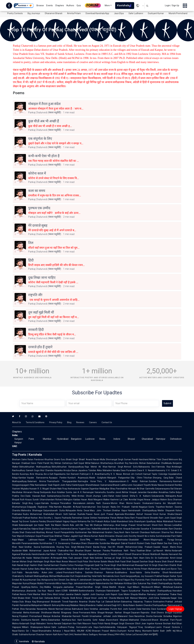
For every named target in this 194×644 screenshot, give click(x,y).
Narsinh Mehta (40, 620)
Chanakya (76, 543)
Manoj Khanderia (87, 605)
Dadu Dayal (151, 543)
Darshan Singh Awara (150, 562)
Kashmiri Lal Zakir (119, 500)
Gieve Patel (37, 463)
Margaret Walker (102, 500)
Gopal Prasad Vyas (45, 536)
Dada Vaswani (33, 496)
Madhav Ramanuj (147, 594)
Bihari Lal (151, 551)
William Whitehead (163, 587)
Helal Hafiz (97, 576)
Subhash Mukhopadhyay (37, 576)
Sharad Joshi (122, 536)
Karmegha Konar (87, 481)
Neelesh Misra (81, 634)
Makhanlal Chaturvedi (140, 620)
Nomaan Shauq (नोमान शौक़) (112, 634)
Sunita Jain (71, 492)
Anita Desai (83, 510)
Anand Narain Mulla (96, 459)
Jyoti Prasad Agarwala (112, 514)
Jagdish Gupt (77, 536)
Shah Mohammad (125, 565)
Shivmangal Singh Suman (118, 459)
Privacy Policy (56, 422)
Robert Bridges (114, 569)
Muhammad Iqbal (157, 569)
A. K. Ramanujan (86, 492)
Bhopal (131, 439)
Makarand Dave (126, 616)
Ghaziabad (147, 439)
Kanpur (18, 443)
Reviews (80, 422)
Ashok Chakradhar (59, 551)
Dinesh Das (64, 580)
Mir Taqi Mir (87, 525)
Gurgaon (19, 439)
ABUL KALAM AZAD (81, 631)
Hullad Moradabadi (100, 529)
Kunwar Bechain (163, 623)
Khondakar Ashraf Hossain (138, 514)
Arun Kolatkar (58, 492)
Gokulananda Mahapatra (164, 496)
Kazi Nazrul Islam (51, 591)
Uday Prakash (145, 547)
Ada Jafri (75, 525)
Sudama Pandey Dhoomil (42, 521)
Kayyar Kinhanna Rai (80, 521)
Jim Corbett (137, 474)
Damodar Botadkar (163, 616)
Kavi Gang (173, 543)
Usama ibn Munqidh (165, 503)
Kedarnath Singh (28, 623)
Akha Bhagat (98, 613)
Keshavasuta (74, 489)
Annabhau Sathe (167, 492)
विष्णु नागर (92, 540)
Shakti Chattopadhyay (162, 583)
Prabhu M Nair (63, 554)
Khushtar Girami (52, 459)
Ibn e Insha (150, 536)
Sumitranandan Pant (166, 536)
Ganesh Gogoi (33, 470)
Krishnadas (123, 540)
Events (49, 5)
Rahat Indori (115, 496)
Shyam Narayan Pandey (97, 551)
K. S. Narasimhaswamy (154, 470)
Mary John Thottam (101, 510)
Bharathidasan (93, 485)
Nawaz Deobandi (166, 485)
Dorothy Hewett (136, 536)
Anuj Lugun (35, 503)
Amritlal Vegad (136, 500)
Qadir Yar (99, 565)
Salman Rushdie (77, 514)
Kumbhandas (46, 543)
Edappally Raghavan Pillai (40, 507)
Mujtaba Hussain (29, 489)
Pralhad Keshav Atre (33, 518)
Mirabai (81, 547)
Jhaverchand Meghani (117, 620)
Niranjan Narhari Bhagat (118, 613)
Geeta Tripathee (157, 507)
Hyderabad (63, 439)
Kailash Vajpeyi (63, 521)
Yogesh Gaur (85, 529)
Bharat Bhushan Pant (163, 620)
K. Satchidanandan (159, 529)
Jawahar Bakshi (73, 594)
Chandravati (156, 580)
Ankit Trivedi (32, 598)
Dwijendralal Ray (83, 576)
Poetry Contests (15, 13)
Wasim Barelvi (62, 525)
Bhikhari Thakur (62, 536)
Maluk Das (162, 543)
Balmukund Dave (80, 609)
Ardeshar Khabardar (62, 616)
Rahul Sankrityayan (75, 485)
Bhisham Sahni (19, 459)
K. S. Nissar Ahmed (120, 474)
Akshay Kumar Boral (113, 580)
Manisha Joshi (146, 598)
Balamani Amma (37, 481)
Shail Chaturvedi (27, 532)
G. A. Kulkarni (143, 496)
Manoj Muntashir (144, 631)
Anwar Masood (69, 562)
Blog (69, 422)
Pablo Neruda (25, 572)
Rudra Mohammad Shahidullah (39, 514)
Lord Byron (171, 569)
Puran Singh (110, 565)
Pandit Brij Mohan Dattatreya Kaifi (60, 463)
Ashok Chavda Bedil (65, 598)
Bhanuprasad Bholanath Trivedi (53, 602)
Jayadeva (83, 470)
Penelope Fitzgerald (84, 565)
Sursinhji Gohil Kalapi (94, 620)
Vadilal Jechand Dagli (106, 605)
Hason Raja (67, 583)
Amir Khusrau (36, 474)
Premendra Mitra (53, 583)
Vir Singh (153, 565)
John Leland (55, 572)
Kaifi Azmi (58, 634)
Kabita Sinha (143, 572)
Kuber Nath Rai (46, 525)
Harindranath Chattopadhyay (142, 510)
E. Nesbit (113, 554)
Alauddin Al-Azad (72, 507)
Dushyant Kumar (156, 13)
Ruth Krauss (26, 500)
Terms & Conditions (35, 422)
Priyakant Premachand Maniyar (35, 616)
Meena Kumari (91, 536)
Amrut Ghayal (83, 598)
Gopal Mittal (84, 463)
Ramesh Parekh (81, 616)
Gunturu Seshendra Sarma (65, 529)
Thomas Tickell (98, 569)
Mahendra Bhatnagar (32, 510)
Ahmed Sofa (131, 467)
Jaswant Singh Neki (84, 558)
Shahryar (98, 525)
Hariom (49, 634)
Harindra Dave (149, 609)
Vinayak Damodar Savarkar (136, 529)
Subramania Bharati (110, 485)
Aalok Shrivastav (107, 536)
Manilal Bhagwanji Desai (66, 613)
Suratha (111, 492)
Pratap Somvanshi (77, 627)
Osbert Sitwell (124, 554)
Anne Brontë (116, 529)
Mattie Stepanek (166, 510)
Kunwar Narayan (79, 554)
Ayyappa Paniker (58, 478)
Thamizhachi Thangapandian (62, 481)
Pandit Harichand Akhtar (144, 459)
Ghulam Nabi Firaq (58, 489)
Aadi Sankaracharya (51, 496)
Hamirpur (161, 439)
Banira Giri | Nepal (28, 631)
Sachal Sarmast (51, 565)
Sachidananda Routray (53, 547)
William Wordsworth (143, 587)
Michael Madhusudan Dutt (62, 576)
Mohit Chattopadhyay (161, 591)
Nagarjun (143, 507)
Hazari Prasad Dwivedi (53, 540)
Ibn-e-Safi (49, 474)
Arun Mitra (168, 580)
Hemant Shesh (150, 525)
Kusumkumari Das (32, 580)
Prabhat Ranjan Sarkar (165, 576)
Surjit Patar (83, 562)
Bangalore (76, 439)
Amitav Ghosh (85, 496)
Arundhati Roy (121, 463)
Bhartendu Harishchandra (33, 554)
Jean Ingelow (148, 623)
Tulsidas (92, 470)
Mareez (121, 598)
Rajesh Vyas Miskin (120, 594)
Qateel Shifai (128, 496)
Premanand (85, 613)
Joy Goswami (147, 576)
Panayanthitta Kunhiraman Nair (76, 532)
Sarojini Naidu (109, 507)
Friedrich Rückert (136, 543)
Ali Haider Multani (32, 558)
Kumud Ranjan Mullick (33, 583)
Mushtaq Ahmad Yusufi (48, 532)
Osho (148, 558)
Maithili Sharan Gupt (120, 587)
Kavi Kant (77, 620)
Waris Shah (72, 569)
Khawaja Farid (142, 565)
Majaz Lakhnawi (28, 540)
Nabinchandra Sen (105, 583)
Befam (117, 602)
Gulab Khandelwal (119, 521)
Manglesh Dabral (119, 543)
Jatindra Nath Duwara (98, 503)
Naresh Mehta (164, 551)
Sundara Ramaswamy (161, 481)
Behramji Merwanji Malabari (65, 605)
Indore (117, 439)
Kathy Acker (40, 572)
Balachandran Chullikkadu (159, 463)
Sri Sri (154, 558)
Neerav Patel (26, 594)
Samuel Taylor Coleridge (155, 474)
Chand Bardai (92, 547)
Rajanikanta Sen (62, 474)
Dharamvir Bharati (54, 13)
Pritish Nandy (104, 623)
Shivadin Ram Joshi (160, 518)
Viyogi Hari (106, 547)
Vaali (50, 485)
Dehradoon (176, 439)
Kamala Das (25, 529)
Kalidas (77, 500)
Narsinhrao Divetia (144, 616)
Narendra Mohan (138, 463)
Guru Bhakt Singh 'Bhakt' (73, 459)
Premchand (69, 572)
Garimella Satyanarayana (158, 489)
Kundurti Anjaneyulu (78, 478)
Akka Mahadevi (104, 470)
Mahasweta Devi (147, 467)
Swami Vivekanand (144, 503)
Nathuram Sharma (160, 532)
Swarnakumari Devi (91, 507)
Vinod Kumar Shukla (163, 514)
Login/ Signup (175, 609)
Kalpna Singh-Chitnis (41, 529)
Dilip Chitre (137, 478)
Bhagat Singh (118, 623)
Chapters (60, 5)
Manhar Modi (39, 594)
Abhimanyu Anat (112, 525)
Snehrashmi (159, 602)
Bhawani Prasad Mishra (104, 631)
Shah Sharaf (168, 562)
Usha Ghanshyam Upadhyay (142, 521)
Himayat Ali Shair (136, 489)
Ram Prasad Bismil (140, 518)
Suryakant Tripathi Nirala (145, 485)
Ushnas (68, 609)
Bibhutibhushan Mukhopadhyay (35, 467)
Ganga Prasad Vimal (131, 525)
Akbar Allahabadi (165, 521)
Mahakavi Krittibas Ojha (126, 583)
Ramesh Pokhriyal (80, 474)
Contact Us (107, 422)
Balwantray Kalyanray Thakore (137, 602)
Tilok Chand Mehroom (167, 459)
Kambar (22, 478)
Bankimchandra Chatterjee (92, 591)
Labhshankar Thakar (167, 594)
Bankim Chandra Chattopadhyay (151, 605)
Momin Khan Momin (122, 503)
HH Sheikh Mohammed (125, 547)
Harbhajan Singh (41, 562)
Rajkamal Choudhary (98, 554)
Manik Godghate (98, 478)
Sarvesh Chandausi (140, 532)
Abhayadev (71, 510)
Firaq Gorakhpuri (147, 627)
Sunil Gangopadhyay (130, 576)
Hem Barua (127, 569)
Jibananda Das (34, 591)
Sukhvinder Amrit (167, 558)
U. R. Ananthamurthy (100, 474)
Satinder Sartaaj (103, 558)
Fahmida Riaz (164, 467)
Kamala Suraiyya (50, 503)
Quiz (79, 5)
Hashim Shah (36, 565)
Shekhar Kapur (120, 510)
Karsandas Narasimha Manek (40, 609)
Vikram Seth (62, 514)
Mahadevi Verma (45, 623)
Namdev (58, 507)
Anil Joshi (123, 609)
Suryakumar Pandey (139, 591)
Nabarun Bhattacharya (102, 463)
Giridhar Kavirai (32, 547)
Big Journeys (34, 13)
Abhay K (74, 580)
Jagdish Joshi (88, 594)
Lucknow (90, 439)
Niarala (165, 554)
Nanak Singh (23, 565)
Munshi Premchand (178, 13)
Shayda (134, 594)
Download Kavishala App (97, 13)
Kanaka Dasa (119, 470)
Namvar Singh (116, 467)
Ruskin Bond (77, 540)
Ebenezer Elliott (133, 623)
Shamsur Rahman (104, 572)
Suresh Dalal (135, 609)
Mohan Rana (123, 518)
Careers (93, 422)
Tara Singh (71, 547)
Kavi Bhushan (77, 551)
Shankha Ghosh (160, 572)
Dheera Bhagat (164, 613)
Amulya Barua (70, 470)
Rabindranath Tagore (117, 591)
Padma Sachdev (84, 572)
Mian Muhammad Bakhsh (53, 569)
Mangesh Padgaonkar (119, 478)
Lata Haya (93, 627)
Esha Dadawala (162, 598)
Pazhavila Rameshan (72, 518)
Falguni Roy (129, 580)
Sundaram (162, 609)
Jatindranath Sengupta (91, 580)
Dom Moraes (165, 525)
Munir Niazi (56, 562)
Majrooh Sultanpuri (26, 536)
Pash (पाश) (69, 634)
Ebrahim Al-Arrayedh (52, 558)
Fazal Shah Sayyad (130, 562)
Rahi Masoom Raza (87, 623)
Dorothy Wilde (69, 496)
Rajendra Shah (148, 613)
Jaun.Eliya (119, 13)
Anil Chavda (110, 598)
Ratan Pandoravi (36, 459)
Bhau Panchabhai (119, 489)
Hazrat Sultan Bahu (30, 569)
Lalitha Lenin (126, 485)
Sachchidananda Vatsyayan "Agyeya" (118, 627)
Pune (31, 439)
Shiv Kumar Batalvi (98, 562)
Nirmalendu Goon (111, 576)
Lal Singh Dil (118, 558)
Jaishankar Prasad (73, 587)
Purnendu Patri (143, 580)
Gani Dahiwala (46, 598)
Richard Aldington (64, 500)
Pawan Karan (93, 514)
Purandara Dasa (134, 470)
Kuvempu (24, 474)
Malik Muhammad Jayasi (36, 551)
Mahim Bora (166, 500)
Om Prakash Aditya (101, 521)
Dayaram (135, 613)
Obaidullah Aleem (139, 540)
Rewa (102, 439)
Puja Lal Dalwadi (105, 602)
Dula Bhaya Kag (28, 602)
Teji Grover (24, 521)
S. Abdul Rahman (138, 481)
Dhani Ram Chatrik (167, 565)
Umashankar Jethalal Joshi (103, 616)
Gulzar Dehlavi (90, 518)
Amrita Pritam (74, 13)
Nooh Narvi (125, 532)
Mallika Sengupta (53, 587)
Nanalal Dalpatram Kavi (65, 623)
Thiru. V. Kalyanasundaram (112, 481)
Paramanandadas (30, 543)
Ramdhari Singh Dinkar (96, 587)
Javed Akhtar (122, 492)
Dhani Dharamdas (90, 543)
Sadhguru (93, 634)
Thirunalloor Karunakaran (73, 503)
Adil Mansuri (131, 598)
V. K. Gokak (171, 470)
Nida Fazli (68, 558)
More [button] (107, 5)
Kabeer (47, 627)
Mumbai (47, 439)
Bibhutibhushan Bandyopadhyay (68, 467)
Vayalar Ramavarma (38, 478)
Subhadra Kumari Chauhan (32, 634)
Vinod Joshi (97, 598)
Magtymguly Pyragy (162, 540)
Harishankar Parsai (107, 518)
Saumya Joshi (103, 594)
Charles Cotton (67, 565)
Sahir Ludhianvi (136, 13)
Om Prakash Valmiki (128, 507)
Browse (40, 5)
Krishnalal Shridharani (41, 613)
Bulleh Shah (84, 569)
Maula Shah (114, 562)
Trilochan (148, 478)
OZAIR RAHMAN (70, 591)
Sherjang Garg (160, 478)
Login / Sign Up (172, 5)
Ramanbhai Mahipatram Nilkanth (35, 605)
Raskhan (141, 551)
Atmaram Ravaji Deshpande (37, 492)
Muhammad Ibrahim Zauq (105, 532)
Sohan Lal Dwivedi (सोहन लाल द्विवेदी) (142, 634)
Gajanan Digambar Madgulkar (95, 489)
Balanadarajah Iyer (28, 525)
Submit (167, 403)
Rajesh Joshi (59, 485)
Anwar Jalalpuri (152, 500)
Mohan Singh (26, 562)
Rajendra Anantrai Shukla (82, 602)
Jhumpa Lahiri (100, 496)
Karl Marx (51, 554)
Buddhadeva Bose (125, 572)
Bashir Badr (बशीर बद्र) (164, 631)
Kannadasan (41, 485)
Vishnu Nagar (108, 540)
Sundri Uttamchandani (43, 500)
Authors (70, 5)
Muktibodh (155, 554)
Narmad (59, 609)
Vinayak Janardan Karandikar (143, 492)
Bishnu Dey (38, 587)
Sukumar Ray (144, 583)
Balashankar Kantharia (60, 620)
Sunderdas (105, 543)
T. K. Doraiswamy (62, 543)
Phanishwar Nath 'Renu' (123, 551)
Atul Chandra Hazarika (51, 470)
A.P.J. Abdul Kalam (126, 605)
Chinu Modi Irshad (56, 594)
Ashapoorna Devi (50, 580)
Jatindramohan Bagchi (84, 583)
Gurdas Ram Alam (135, 558)
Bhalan (21, 598)
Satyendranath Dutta (54, 510)
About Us (17, 422)
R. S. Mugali (43, 489)
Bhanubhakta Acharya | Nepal (54, 631)
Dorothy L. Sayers (52, 518)
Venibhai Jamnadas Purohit (103, 609)
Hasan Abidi (87, 500)
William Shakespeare (32, 627)
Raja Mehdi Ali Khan (96, 467)
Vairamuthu (100, 492)
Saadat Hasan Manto (165, 547)
